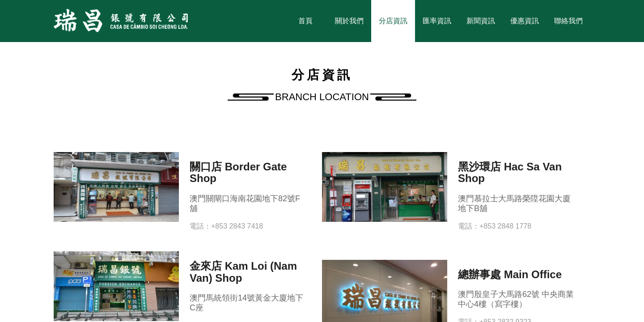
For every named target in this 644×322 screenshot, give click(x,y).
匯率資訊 (437, 21)
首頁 (305, 21)
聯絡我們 (568, 21)
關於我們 (349, 21)
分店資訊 (393, 21)
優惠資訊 (525, 21)
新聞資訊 (481, 21)
